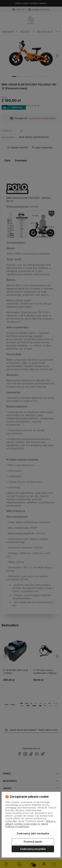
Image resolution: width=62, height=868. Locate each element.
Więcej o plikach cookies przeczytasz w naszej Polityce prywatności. (30, 824)
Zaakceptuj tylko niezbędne (33, 833)
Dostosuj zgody (33, 842)
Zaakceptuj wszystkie (33, 849)
